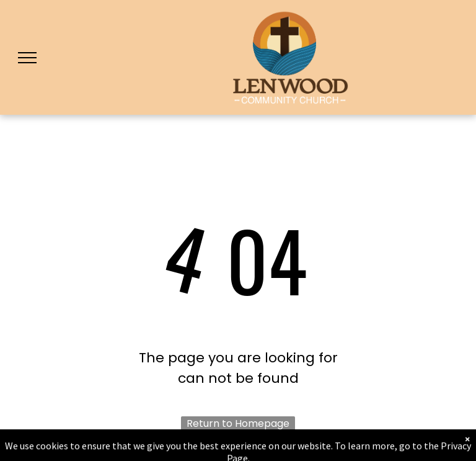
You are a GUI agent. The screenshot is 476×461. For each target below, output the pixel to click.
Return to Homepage (238, 423)
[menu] (27, 58)
